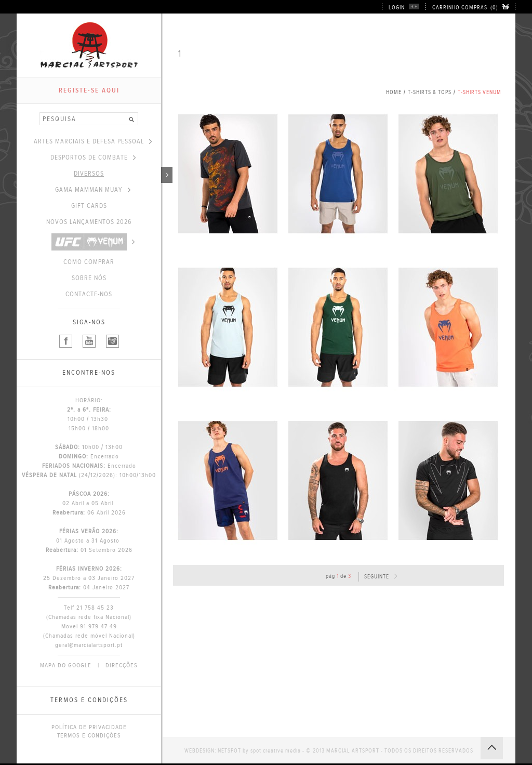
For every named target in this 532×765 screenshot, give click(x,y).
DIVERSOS (117, 174)
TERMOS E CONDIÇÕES (89, 735)
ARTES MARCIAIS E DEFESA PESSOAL (93, 141)
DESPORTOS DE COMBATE (93, 157)
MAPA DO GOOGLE (66, 665)
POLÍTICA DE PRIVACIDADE (89, 727)
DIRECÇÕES (122, 665)
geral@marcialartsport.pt (89, 645)
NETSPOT (229, 751)
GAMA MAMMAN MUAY (93, 190)
